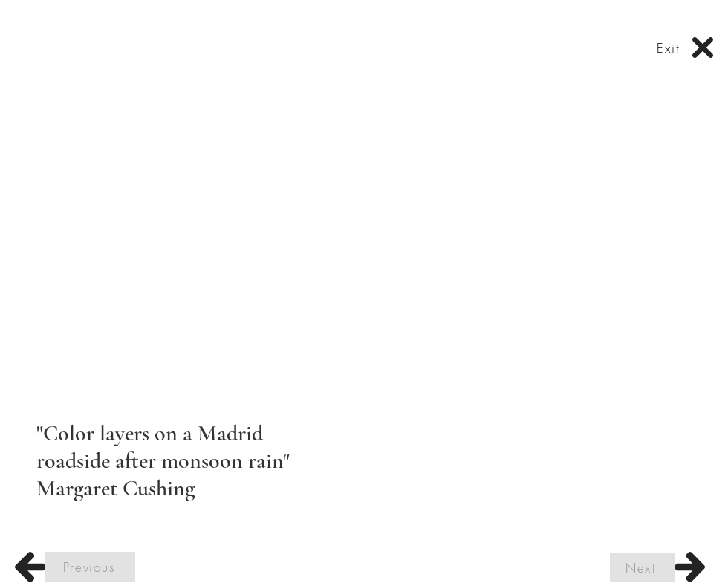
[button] (364, 246)
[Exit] (670, 48)
